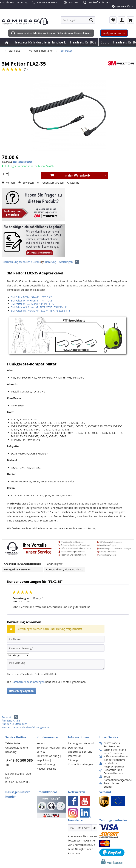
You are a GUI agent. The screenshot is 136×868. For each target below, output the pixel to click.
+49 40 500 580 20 (48, 2)
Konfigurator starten (114, 33)
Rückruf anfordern (100, 2)
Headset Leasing (46, 769)
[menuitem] (78, 20)
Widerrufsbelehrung (80, 752)
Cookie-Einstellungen (80, 764)
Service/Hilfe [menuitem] (121, 6)
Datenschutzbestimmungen (28, 682)
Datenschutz (75, 748)
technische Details (30, 262)
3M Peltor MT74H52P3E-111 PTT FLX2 (33, 304)
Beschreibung (10, 262)
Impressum (75, 756)
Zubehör (10, 717)
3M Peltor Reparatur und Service (51, 750)
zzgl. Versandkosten (23, 162)
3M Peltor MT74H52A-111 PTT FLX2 (31, 297)
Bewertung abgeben (21, 691)
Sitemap (73, 760)
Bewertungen (68, 262)
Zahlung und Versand (81, 743)
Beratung (49, 262)
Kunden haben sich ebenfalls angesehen (26, 727)
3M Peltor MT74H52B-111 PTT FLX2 (31, 300)
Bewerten (26, 183)
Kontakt (73, 2)
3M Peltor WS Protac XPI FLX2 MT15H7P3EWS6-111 (41, 311)
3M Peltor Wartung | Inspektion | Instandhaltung (49, 760)
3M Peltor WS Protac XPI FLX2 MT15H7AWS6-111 (39, 307)
